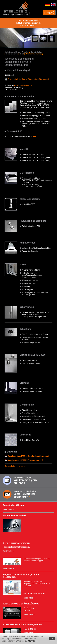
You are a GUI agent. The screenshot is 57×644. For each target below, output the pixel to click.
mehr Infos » (8, 510)
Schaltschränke (37, 52)
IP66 (22, 54)
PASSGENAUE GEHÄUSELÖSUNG (21, 604)
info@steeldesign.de (32, 23)
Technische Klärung (13, 505)
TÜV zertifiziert (30, 629)
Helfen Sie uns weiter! (14, 515)
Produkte (25, 52)
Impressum (22, 466)
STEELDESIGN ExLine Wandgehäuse (22, 625)
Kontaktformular (27, 26)
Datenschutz (10, 466)
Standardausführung (35, 54)
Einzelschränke (12, 54)
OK (52, 639)
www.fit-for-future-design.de (34, 594)
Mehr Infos (33, 641)
